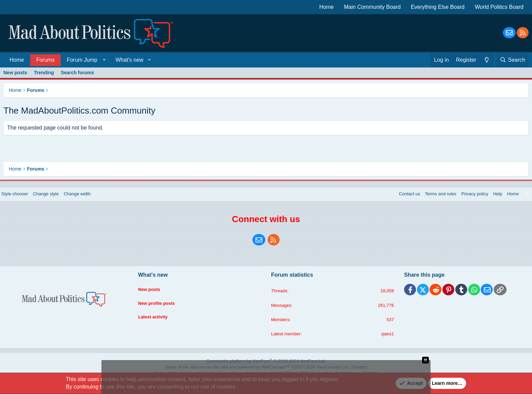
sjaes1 (384, 340)
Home (327, 7)
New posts (15, 73)
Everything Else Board (438, 7)
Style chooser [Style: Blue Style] (21, 199)
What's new (129, 60)
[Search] (512, 60)
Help (491, 199)
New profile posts (161, 305)
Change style (54, 199)
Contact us (397, 199)
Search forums (77, 73)
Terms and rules (430, 199)
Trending (44, 73)
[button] (85, 60)
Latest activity (157, 318)
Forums (45, 60)
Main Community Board (372, 7)
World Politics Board (499, 7)
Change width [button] (88, 199)
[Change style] (487, 60)
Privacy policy (467, 199)
